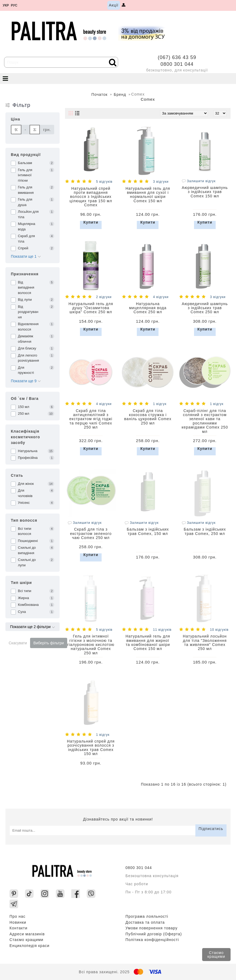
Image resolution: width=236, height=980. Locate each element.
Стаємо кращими (216, 955)
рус (14, 6)
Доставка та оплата (145, 922)
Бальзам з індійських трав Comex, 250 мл (205, 531)
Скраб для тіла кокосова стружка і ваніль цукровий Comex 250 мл (148, 417)
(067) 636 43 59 (177, 57)
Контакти (18, 928)
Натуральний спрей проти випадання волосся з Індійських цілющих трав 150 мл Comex (91, 197)
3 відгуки (161, 182)
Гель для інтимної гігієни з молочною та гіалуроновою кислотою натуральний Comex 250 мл (91, 645)
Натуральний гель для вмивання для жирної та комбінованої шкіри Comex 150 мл (148, 642)
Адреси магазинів (27, 934)
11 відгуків (162, 630)
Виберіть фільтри (49, 643)
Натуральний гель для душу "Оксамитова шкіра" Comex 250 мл (91, 308)
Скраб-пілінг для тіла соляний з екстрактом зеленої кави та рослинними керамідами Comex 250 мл (205, 421)
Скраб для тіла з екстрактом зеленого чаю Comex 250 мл (91, 533)
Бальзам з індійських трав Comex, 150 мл (148, 531)
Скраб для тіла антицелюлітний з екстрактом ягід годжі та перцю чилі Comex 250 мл (91, 419)
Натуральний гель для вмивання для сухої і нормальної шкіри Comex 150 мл (148, 195)
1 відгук (160, 404)
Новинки (18, 922)
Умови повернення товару (151, 928)
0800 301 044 (177, 64)
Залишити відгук (199, 181)
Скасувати (18, 643)
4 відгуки (161, 297)
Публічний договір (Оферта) (154, 934)
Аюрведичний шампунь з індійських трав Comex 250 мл (205, 308)
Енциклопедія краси (30, 946)
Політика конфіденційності (152, 940)
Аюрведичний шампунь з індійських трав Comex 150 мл (205, 192)
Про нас (17, 916)
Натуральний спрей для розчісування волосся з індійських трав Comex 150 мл (91, 747)
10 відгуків (219, 630)
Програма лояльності (147, 916)
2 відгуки (104, 297)
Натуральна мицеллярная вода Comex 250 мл (148, 308)
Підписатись (211, 829)
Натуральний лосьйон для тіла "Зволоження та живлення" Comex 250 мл (205, 642)
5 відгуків (104, 182)
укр (6, 6)
